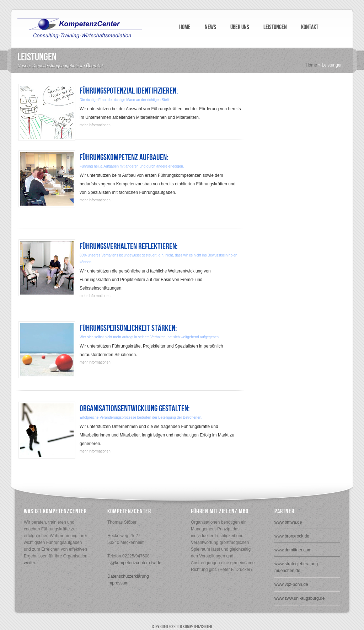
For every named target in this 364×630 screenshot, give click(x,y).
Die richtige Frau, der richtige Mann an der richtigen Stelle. (125, 100)
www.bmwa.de (288, 522)
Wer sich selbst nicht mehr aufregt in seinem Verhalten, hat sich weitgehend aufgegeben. (150, 337)
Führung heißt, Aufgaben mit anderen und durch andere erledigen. (132, 166)
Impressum (118, 583)
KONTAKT (310, 27)
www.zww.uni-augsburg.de (299, 598)
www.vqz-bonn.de (291, 584)
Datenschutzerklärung (128, 576)
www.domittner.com (293, 550)
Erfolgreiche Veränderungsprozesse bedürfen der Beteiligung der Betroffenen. (141, 417)
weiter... (31, 563)
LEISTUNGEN (275, 27)
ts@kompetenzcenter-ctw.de (134, 563)
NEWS (210, 27)
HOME (185, 27)
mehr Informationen (95, 125)
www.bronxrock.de (292, 536)
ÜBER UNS (240, 27)
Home (311, 65)
